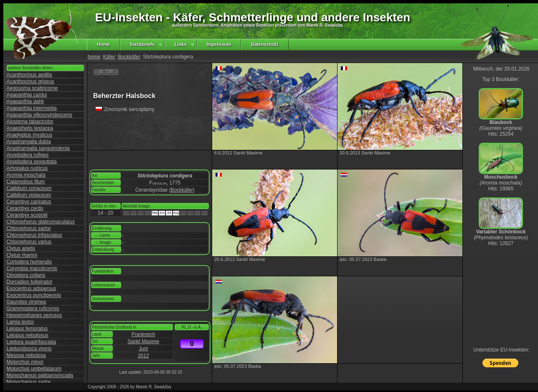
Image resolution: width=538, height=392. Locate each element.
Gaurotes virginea (27, 302)
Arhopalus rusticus (27, 168)
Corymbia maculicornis (32, 268)
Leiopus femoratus (27, 329)
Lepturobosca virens (29, 349)
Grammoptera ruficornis (33, 309)
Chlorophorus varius (29, 242)
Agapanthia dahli (25, 101)
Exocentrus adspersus (32, 288)
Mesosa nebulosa (26, 355)
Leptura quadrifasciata (32, 342)
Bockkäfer (129, 57)
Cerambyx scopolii (27, 215)
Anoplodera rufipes (28, 155)
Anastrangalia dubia (29, 142)
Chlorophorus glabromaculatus (41, 222)
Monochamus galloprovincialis (40, 375)
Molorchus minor (25, 362)
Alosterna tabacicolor (30, 121)
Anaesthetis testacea (30, 128)
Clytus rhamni (22, 255)
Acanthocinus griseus (30, 81)
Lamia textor (20, 322)
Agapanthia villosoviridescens (39, 115)
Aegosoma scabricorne (32, 88)
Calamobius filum (26, 182)
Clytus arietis (21, 248)
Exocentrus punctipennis (34, 295)
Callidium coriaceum (29, 188)
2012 (143, 356)
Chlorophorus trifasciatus (34, 235)
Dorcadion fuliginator (30, 282)
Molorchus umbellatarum (34, 369)
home (94, 57)
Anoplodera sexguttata (32, 162)
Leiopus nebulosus (28, 335)
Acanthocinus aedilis (29, 75)
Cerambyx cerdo (25, 208)
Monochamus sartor (29, 382)
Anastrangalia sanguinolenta (38, 148)
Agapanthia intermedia (32, 108)
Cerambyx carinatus (29, 202)
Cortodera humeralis (29, 262)
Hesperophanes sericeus (34, 315)
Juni (143, 349)
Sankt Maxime (143, 341)
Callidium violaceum (29, 195)
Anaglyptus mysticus (29, 135)
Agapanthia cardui (27, 95)
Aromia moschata (26, 175)
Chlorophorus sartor (29, 228)
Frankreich (143, 334)
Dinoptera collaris (26, 275)
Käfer (109, 57)
